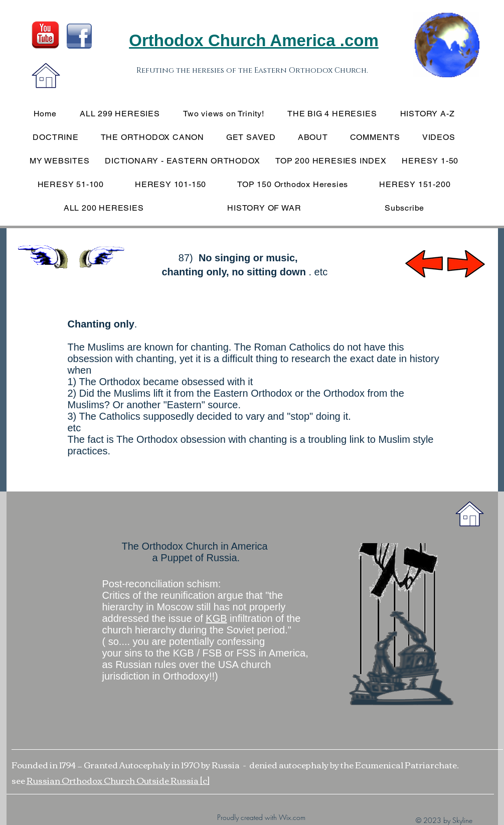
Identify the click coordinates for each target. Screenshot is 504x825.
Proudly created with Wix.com (261, 817)
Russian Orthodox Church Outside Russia (113, 780)
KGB (216, 618)
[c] (205, 780)
